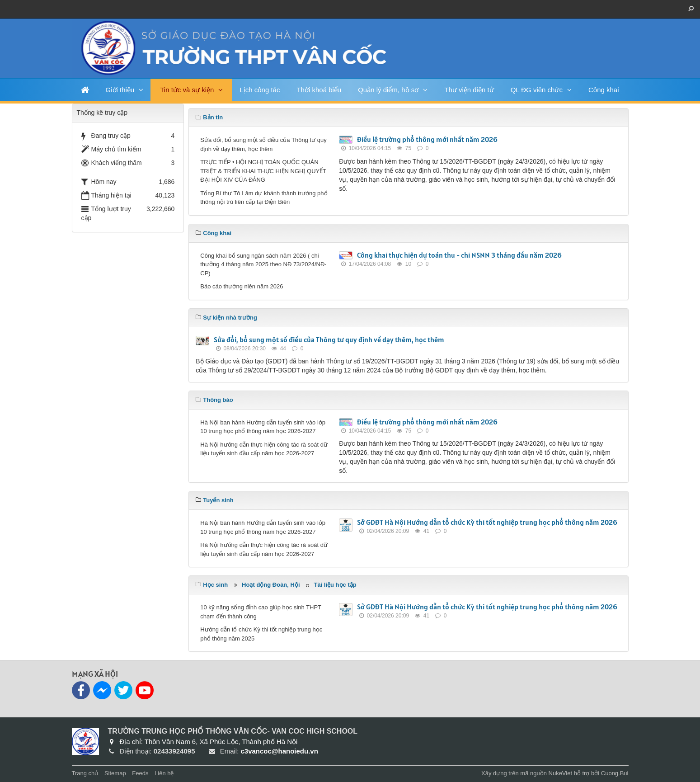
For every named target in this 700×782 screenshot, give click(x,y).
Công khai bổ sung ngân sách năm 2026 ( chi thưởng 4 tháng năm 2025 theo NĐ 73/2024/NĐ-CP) (263, 264)
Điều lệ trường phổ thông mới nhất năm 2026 (427, 139)
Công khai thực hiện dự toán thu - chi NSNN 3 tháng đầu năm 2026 (459, 255)
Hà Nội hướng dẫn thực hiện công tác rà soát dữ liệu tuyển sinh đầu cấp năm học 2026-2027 (264, 449)
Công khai (604, 90)
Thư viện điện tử (469, 90)
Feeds (140, 773)
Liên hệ (164, 773)
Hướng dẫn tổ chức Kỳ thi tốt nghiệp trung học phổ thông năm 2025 (261, 634)
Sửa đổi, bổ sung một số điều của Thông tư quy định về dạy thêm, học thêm (263, 144)
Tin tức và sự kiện (187, 90)
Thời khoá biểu (319, 90)
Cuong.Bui (615, 773)
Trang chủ (85, 773)
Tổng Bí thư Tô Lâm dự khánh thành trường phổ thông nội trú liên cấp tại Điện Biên (264, 198)
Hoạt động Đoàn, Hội (271, 585)
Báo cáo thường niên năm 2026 (242, 286)
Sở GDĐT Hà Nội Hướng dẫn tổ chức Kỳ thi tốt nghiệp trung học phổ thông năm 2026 (487, 522)
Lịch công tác (260, 90)
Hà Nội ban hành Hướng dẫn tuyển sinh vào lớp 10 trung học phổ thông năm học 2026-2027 (263, 427)
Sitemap (115, 773)
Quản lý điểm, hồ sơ (388, 90)
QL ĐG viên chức (537, 90)
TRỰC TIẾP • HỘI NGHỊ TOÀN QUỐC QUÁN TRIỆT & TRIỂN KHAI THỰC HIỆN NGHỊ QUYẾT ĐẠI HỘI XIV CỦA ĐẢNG (263, 171)
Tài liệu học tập (335, 585)
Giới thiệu (120, 90)
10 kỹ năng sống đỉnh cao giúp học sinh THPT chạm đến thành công (261, 612)
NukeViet (561, 773)
